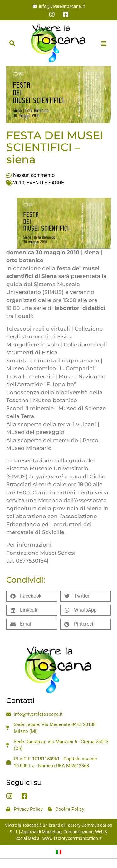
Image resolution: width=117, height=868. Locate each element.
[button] (12, 43)
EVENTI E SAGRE (45, 183)
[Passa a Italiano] (59, 852)
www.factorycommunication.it (72, 838)
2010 (19, 183)
